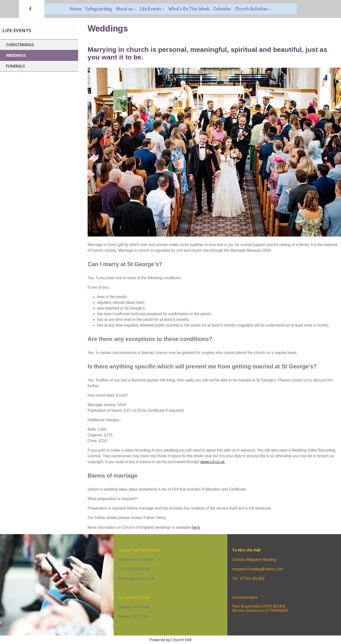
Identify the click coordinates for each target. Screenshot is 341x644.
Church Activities (251, 9)
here (196, 527)
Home (76, 9)
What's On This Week (189, 9)
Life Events (150, 9)
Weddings (16, 55)
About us (124, 9)
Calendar (222, 9)
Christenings (20, 45)
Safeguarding (99, 9)
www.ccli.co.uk (213, 462)
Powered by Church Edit (170, 640)
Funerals (15, 66)
